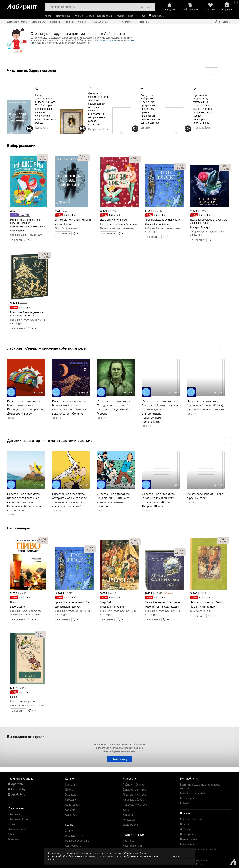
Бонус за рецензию (77, 841)
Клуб (143, 16)
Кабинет (185, 803)
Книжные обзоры (133, 800)
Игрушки (120, 16)
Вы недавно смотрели (26, 737)
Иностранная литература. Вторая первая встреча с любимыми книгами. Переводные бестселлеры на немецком (24, 502)
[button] (208, 71)
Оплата (184, 824)
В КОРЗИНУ (18, 240)
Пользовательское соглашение (199, 849)
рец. (42, 156)
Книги (48, 16)
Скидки (82, 22)
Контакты (127, 22)
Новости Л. (129, 815)
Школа (90, 16)
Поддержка (143, 22)
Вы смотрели (188, 798)
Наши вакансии (132, 846)
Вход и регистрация (192, 793)
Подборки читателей (136, 805)
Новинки (69, 22)
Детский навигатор (134, 789)
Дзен (11, 834)
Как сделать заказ (191, 819)
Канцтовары (104, 16)
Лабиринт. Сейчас (133, 784)
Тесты (126, 810)
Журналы (71, 795)
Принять (176, 856)
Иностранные (62, 16)
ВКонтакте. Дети (18, 819)
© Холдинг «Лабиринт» (195, 860)
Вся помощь (188, 844)
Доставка (186, 829)
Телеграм (14, 839)
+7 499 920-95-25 (99, 22)
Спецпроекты (131, 825)
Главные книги (74, 836)
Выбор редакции (21, 145)
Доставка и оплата (17, 22)
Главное (78, 16)
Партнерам (130, 841)
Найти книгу (120, 759)
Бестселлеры (18, 528)
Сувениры (71, 815)
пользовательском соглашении (98, 856)
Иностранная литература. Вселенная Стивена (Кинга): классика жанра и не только (205, 405)
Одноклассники (18, 829)
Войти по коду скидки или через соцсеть (200, 786)
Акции (69, 831)
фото (43, 159)
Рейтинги (55, 22)
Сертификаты (38, 22)
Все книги (71, 784)
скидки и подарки (107, 40)
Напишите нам (189, 839)
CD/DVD (70, 810)
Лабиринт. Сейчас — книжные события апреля (47, 348)
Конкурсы (129, 820)
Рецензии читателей (135, 795)
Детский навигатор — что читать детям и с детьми (50, 440)
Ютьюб (12, 824)
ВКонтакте (14, 814)
